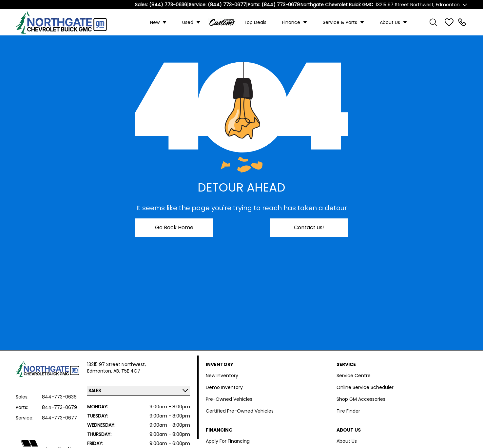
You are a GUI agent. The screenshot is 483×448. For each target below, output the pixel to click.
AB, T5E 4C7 (127, 371)
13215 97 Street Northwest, (116, 364)
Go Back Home (174, 227)
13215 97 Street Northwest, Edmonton (418, 5)
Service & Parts (340, 22)
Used (188, 22)
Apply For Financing (228, 441)
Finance (291, 22)
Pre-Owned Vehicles (229, 399)
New (155, 22)
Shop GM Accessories (361, 399)
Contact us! (309, 227)
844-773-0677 (59, 418)
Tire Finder (348, 411)
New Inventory (222, 376)
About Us (390, 22)
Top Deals (255, 22)
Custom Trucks (222, 22)
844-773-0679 (59, 407)
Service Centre (354, 376)
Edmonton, (100, 371)
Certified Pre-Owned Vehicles (240, 411)
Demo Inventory (224, 387)
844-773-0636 (59, 397)
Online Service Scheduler (365, 387)
